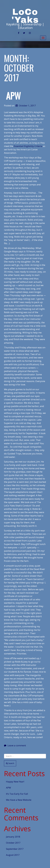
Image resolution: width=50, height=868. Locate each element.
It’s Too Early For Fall (17, 794)
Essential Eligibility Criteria (28, 146)
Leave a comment (17, 745)
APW (13, 96)
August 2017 (13, 855)
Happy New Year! (15, 782)
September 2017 (15, 849)
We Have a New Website (19, 800)
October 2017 (13, 843)
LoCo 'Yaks (25, 16)
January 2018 (13, 837)
